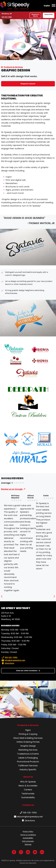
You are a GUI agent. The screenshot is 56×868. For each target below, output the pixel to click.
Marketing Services (28, 750)
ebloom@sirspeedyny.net (28, 817)
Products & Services (13, 67)
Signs (28, 730)
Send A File (49, 14)
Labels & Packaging (28, 758)
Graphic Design (28, 746)
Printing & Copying (28, 734)
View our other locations (27, 671)
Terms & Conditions (28, 835)
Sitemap (28, 844)
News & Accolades (28, 786)
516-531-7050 (7, 17)
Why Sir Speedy (28, 782)
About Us (28, 777)
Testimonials (28, 794)
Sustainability (28, 797)
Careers (28, 790)
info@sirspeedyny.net (13, 660)
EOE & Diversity (28, 841)
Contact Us (28, 805)
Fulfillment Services (28, 766)
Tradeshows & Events (28, 754)
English (47, 6)
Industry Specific (28, 770)
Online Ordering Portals (28, 742)
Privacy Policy (28, 831)
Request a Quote (35, 15)
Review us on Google (12, 489)
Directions (8, 663)
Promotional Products (28, 762)
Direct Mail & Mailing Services (28, 738)
